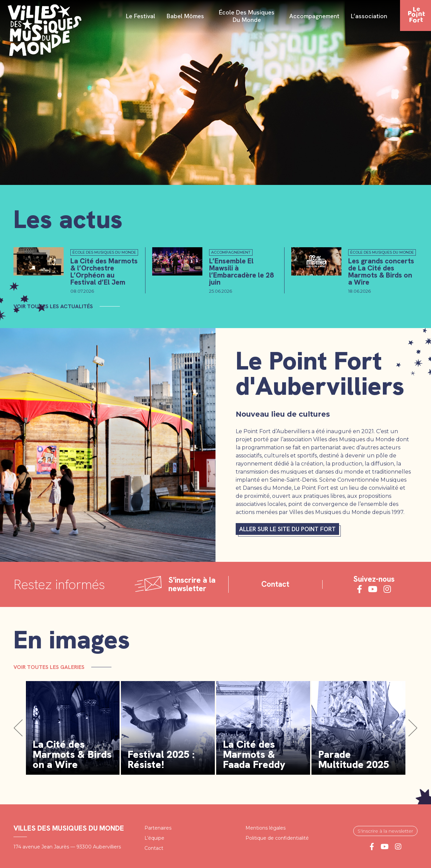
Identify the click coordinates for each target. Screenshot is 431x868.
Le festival (141, 17)
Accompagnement (314, 17)
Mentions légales (266, 828)
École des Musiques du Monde (247, 16)
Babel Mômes (185, 17)
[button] (18, 728)
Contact (275, 584)
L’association (369, 17)
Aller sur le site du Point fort (287, 529)
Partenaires (158, 828)
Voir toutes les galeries (49, 667)
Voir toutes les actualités (53, 306)
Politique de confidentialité (277, 838)
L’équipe (154, 838)
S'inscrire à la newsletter (385, 831)
